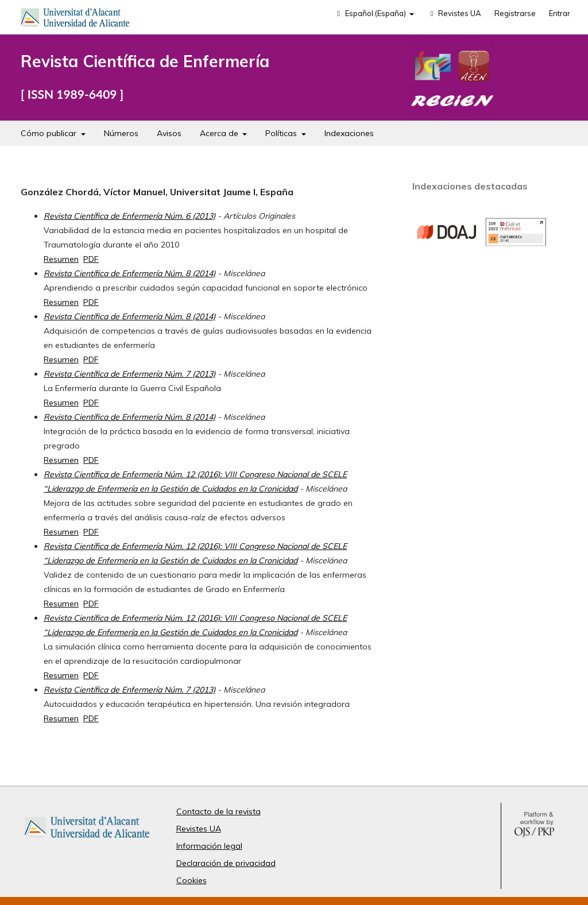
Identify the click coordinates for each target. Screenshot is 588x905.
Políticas (282, 133)
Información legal (209, 846)
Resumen (61, 259)
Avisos (169, 133)
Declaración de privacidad (226, 863)
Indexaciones (349, 133)
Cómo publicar (50, 133)
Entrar (560, 13)
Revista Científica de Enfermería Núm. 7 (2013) (129, 374)
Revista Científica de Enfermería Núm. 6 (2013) (129, 216)
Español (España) (371, 13)
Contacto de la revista (218, 811)
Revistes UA (454, 13)
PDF (91, 259)
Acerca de (220, 133)
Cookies (192, 880)
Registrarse (515, 13)
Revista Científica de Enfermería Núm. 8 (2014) (129, 273)
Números (121, 133)
